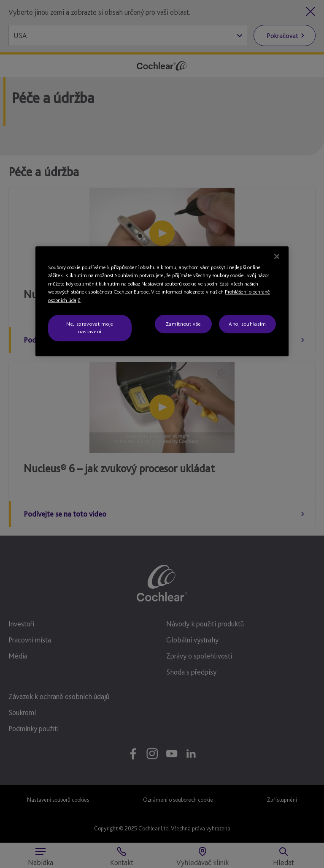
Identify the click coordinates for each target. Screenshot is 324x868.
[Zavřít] (277, 256)
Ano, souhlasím (247, 324)
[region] (162, 301)
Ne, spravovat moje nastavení (90, 328)
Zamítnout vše (183, 324)
